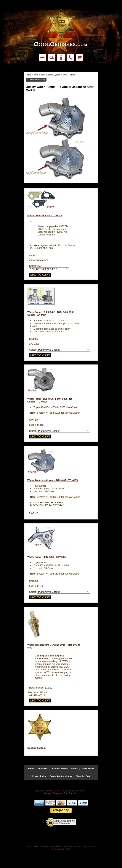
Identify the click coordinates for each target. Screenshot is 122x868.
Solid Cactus (70, 793)
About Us (42, 769)
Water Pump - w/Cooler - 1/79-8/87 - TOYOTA (53, 480)
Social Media (88, 769)
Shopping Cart (83, 776)
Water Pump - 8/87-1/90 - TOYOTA (46, 557)
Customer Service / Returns (64, 769)
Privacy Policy (39, 776)
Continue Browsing (36, 80)
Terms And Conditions (61, 776)
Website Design (52, 793)
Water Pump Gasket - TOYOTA (45, 216)
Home (28, 75)
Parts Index (39, 75)
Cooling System (53, 75)
